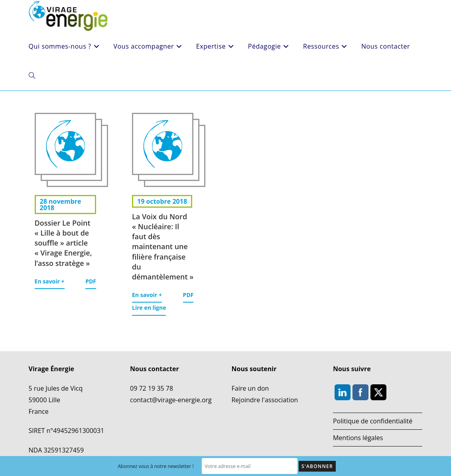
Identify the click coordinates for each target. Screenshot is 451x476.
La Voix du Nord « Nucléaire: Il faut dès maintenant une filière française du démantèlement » (163, 247)
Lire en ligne (149, 308)
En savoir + (50, 281)
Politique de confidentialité (373, 421)
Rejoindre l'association (265, 400)
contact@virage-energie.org (171, 400)
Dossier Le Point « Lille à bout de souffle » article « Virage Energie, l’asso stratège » (63, 243)
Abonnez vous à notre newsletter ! (156, 466)
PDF (91, 281)
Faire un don (250, 388)
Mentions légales (358, 438)
